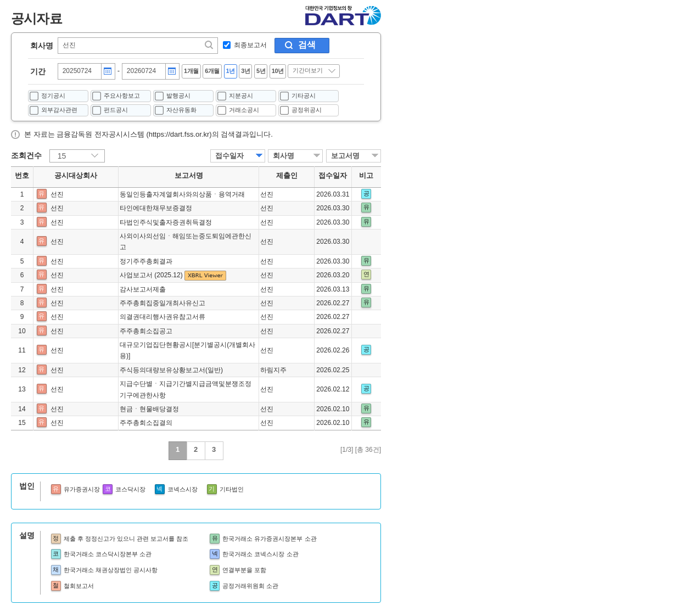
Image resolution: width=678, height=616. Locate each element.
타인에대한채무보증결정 (156, 208)
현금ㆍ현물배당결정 (149, 409)
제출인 (287, 176)
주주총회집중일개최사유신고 (163, 303)
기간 (38, 71)
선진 (57, 194)
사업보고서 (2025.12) (152, 275)
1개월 (191, 71)
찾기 (210, 45)
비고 (366, 176)
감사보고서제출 (143, 289)
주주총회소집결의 (146, 423)
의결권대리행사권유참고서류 (163, 317)
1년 (231, 71)
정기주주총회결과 (146, 261)
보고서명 (345, 156)
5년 (261, 71)
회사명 (42, 46)
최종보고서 (250, 45)
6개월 (212, 71)
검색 (307, 45)
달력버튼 (108, 71)
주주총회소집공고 (146, 331)
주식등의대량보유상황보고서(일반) (171, 370)
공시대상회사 (76, 176)
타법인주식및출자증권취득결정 (166, 222)
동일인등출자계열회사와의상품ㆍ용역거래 (182, 194)
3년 (245, 71)
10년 (278, 71)
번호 (22, 176)
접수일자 (229, 156)
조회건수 (26, 155)
